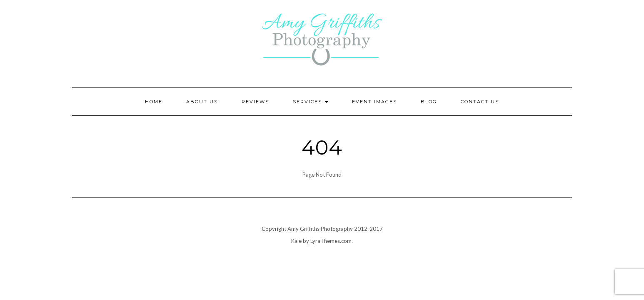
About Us (202, 102)
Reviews (255, 102)
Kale (296, 241)
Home (154, 102)
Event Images (374, 102)
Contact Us (480, 102)
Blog (429, 102)
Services (311, 102)
